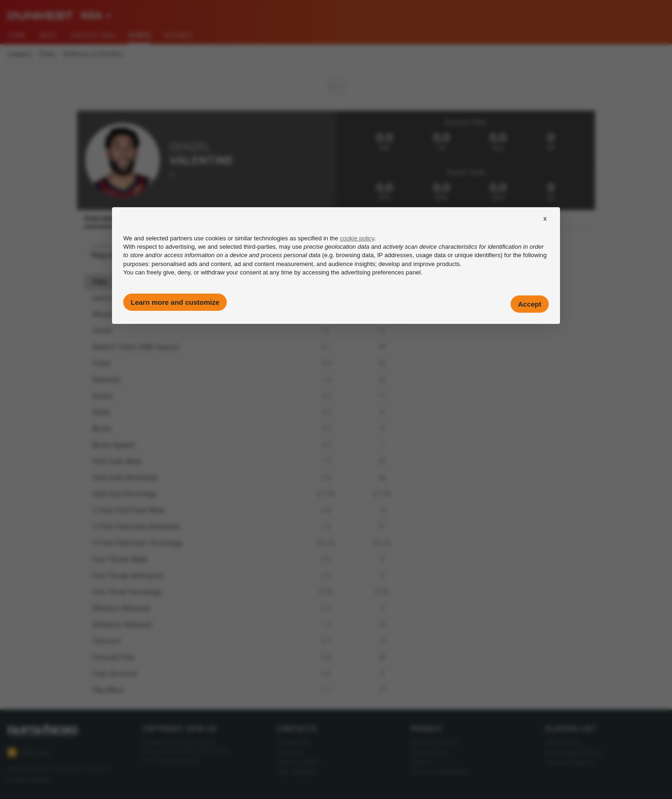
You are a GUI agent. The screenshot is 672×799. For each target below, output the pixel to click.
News (48, 35)
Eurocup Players (569, 761)
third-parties (260, 247)
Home (17, 35)
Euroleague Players (574, 752)
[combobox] (96, 16)
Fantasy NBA (93, 35)
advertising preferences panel (381, 272)
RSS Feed (29, 752)
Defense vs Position (93, 54)
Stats (47, 54)
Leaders (20, 54)
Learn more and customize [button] (175, 302)
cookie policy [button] (357, 238)
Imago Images (29, 779)
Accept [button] (530, 304)
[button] (545, 227)
